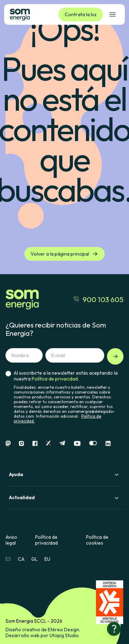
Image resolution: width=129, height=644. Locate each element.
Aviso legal (11, 540)
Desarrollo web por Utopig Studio (42, 635)
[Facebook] (35, 444)
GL (34, 559)
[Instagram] (21, 444)
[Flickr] (93, 444)
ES (8, 559)
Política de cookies (97, 540)
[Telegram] (62, 444)
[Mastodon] (8, 444)
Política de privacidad (46, 540)
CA (21, 559)
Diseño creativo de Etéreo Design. (43, 630)
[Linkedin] (108, 444)
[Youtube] (77, 444)
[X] (48, 444)
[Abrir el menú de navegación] (112, 14)
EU (47, 559)
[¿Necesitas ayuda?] (114, 629)
